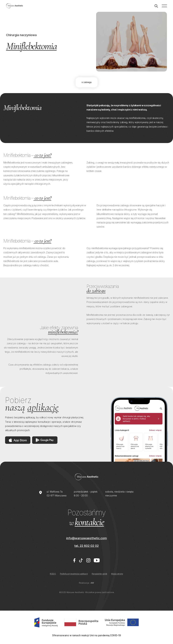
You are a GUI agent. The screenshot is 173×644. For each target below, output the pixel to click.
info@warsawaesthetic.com (86, 538)
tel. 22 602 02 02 (86, 546)
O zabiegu (87, 82)
